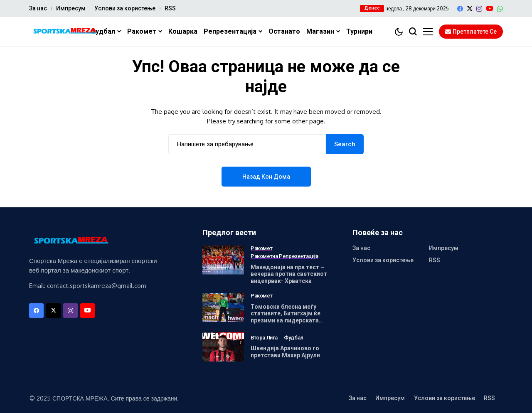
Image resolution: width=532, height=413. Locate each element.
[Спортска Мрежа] (64, 32)
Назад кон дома (266, 177)
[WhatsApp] (500, 9)
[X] (470, 9)
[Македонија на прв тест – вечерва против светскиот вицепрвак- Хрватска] (223, 260)
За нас (38, 8)
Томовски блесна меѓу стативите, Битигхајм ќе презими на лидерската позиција (286, 317)
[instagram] (479, 9)
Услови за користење (125, 8)
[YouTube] (490, 9)
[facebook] (460, 9)
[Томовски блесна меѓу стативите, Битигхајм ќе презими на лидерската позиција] (223, 307)
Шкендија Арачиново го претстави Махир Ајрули (285, 352)
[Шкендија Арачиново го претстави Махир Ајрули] (223, 347)
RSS (170, 8)
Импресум (71, 8)
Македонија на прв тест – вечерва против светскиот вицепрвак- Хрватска (289, 274)
